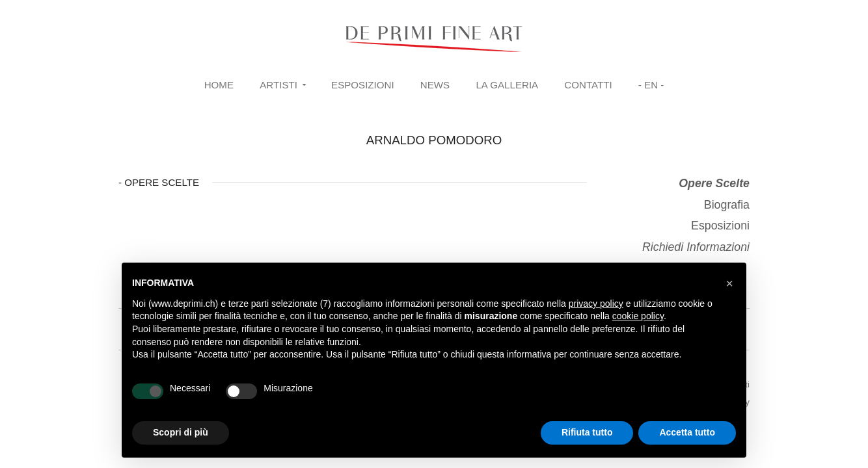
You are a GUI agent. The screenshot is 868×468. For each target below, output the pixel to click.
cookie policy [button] (638, 316)
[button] (729, 283)
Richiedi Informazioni (696, 247)
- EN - (651, 85)
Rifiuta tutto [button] (587, 432)
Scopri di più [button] (181, 432)
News (435, 85)
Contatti (588, 85)
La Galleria (507, 85)
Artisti (278, 85)
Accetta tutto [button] (687, 432)
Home (219, 85)
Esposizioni (363, 85)
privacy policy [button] (596, 304)
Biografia (727, 205)
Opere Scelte (714, 183)
